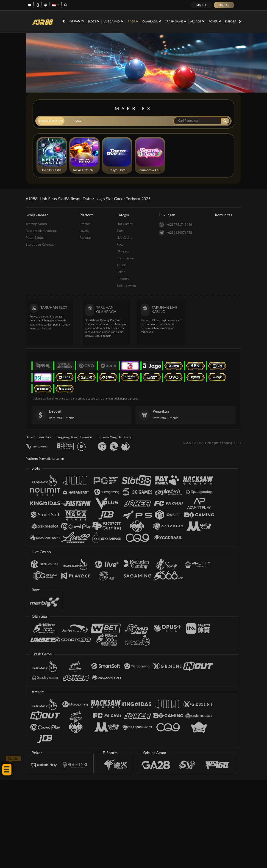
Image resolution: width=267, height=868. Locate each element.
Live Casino (113, 21)
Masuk (201, 5)
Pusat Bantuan (36, 238)
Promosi (85, 224)
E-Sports (233, 21)
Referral (85, 238)
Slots (94, 21)
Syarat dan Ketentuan (41, 245)
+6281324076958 (175, 233)
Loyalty (85, 231)
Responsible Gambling (41, 231)
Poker (215, 21)
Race (133, 21)
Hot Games (76, 21)
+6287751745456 (175, 225)
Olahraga (152, 21)
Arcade (197, 21)
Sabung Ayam (126, 286)
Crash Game (176, 21)
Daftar (224, 5)
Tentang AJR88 (36, 224)
